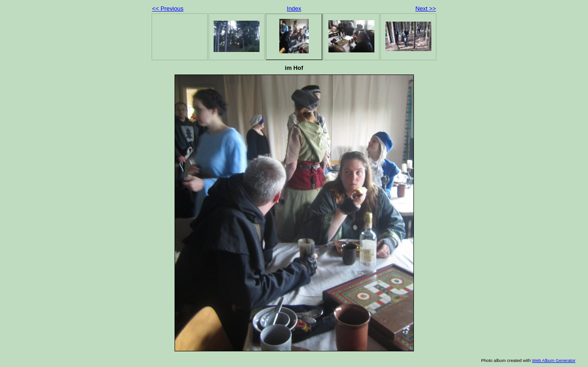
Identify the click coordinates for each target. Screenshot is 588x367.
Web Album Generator (554, 360)
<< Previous (168, 9)
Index (294, 9)
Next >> (426, 9)
